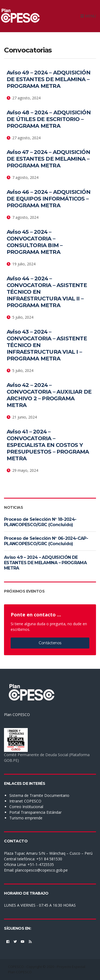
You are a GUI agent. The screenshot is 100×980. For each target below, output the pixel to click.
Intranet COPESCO (25, 801)
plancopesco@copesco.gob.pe (41, 870)
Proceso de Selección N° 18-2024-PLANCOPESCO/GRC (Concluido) (40, 522)
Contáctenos (50, 643)
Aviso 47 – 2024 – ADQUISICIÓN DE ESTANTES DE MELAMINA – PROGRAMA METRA (48, 159)
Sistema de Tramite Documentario (39, 795)
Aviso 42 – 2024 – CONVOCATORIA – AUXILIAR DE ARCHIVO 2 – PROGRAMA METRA (49, 395)
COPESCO (16, 967)
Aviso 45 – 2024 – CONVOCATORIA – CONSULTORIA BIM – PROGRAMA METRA (35, 242)
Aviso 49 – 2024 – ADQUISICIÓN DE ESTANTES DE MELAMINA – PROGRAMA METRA (49, 79)
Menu (88, 16)
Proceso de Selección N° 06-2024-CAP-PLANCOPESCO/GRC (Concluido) (46, 541)
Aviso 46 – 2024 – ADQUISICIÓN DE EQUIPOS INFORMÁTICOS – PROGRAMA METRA (49, 199)
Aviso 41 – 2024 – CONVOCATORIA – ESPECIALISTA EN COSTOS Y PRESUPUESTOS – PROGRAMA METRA (48, 445)
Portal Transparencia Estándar (35, 812)
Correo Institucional (26, 807)
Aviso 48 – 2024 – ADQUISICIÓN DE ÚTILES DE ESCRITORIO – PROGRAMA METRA (49, 119)
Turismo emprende (26, 818)
